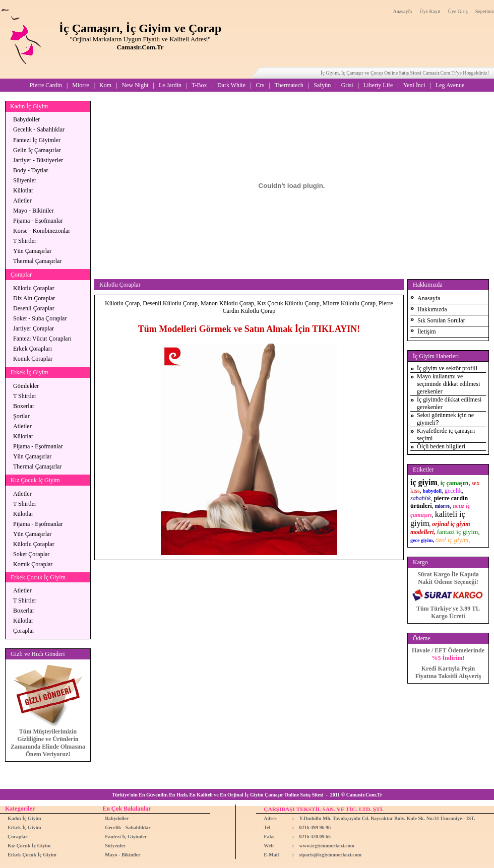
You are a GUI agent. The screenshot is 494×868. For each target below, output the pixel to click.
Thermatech (289, 85)
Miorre (80, 85)
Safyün (322, 85)
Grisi (347, 85)
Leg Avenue (450, 85)
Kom (105, 85)
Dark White (231, 85)
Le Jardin (170, 85)
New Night (135, 85)
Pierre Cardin (46, 85)
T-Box (199, 85)
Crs (260, 85)
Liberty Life (378, 85)
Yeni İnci (414, 85)
